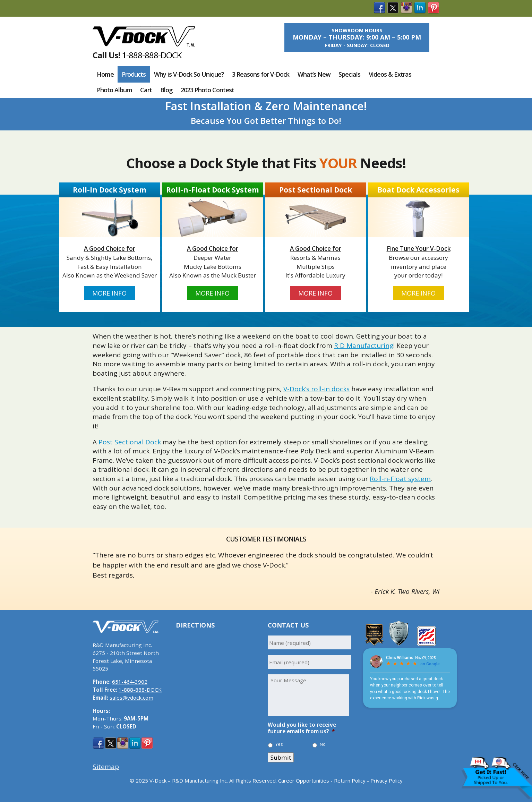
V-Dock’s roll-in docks (316, 389)
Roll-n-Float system (400, 479)
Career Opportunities (304, 780)
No (323, 744)
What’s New (314, 74)
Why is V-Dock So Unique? (189, 74)
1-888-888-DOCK (152, 55)
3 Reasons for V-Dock (261, 74)
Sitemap (106, 767)
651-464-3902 (130, 682)
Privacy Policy (387, 780)
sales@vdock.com (131, 698)
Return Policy (350, 780)
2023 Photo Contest (207, 90)
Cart (146, 90)
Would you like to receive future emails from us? (302, 728)
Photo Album (114, 90)
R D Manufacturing (364, 345)
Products (134, 74)
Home (105, 74)
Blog (166, 90)
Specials (349, 74)
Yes (279, 744)
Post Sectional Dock (130, 442)
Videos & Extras (390, 74)
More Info (109, 293)
